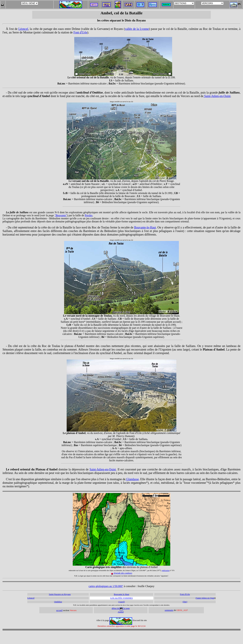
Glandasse (132, 479)
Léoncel (23, 29)
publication (166, 570)
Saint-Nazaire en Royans (60, 594)
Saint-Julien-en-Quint (217, 96)
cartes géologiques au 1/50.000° (106, 586)
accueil (59, 610)
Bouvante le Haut (122, 594)
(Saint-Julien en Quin (205, 598)
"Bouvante (60, 215)
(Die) (185, 602)
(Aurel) (122, 602)
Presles (89, 215)
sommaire (169, 610)
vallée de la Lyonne (137, 29)
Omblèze (58, 602)
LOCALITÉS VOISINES (121, 598)
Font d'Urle (80, 32)
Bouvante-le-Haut (145, 227)
